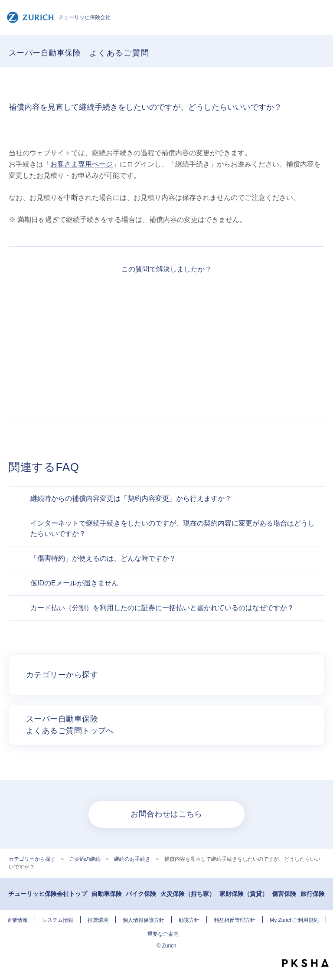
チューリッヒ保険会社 (59, 17)
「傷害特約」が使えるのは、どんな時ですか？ (103, 558)
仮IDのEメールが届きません (74, 583)
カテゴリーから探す (32, 859)
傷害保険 (284, 894)
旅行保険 (313, 894)
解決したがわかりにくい (166, 329)
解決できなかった (166, 360)
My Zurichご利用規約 (294, 920)
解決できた (166, 298)
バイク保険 (141, 894)
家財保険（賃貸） (244, 894)
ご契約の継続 (85, 859)
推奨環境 (98, 920)
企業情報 (17, 920)
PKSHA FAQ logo (305, 963)
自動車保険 (107, 894)
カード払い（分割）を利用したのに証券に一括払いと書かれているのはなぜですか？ (162, 608)
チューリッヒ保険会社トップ (48, 894)
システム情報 (58, 920)
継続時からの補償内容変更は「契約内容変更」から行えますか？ (131, 498)
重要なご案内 (163, 934)
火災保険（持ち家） (188, 894)
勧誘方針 (189, 920)
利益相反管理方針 (235, 920)
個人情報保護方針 (144, 920)
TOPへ (322, 947)
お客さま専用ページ (82, 164)
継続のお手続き (132, 859)
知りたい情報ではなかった (166, 392)
